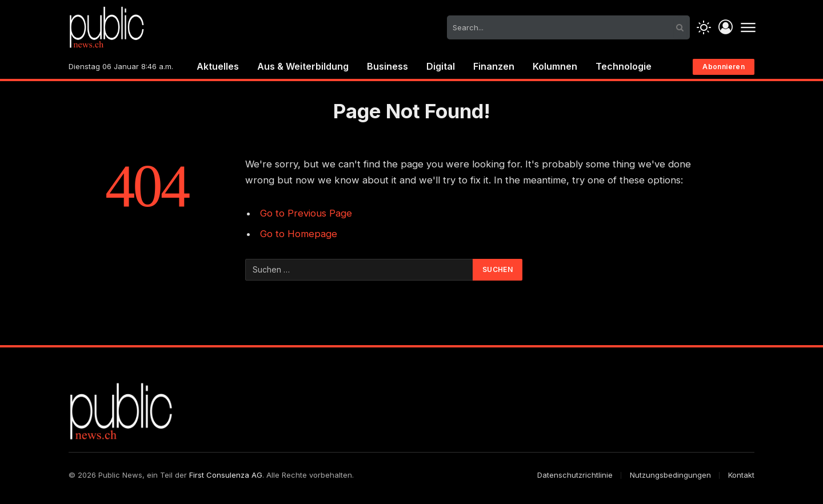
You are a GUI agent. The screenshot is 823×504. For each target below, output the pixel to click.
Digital (441, 66)
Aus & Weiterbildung (303, 66)
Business (387, 66)
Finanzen (494, 66)
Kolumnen (555, 66)
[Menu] (748, 27)
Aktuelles (218, 66)
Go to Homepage (299, 234)
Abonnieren (724, 67)
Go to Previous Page (306, 213)
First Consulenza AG (226, 475)
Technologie (624, 66)
